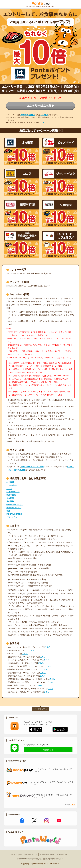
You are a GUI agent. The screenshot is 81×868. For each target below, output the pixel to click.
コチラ (73, 805)
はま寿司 (10, 482)
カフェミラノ (12, 517)
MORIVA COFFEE (14, 514)
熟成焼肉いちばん (14, 508)
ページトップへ (41, 709)
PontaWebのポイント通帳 (32, 467)
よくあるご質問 (16, 855)
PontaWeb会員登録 (28, 115)
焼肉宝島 (10, 501)
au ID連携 (44, 115)
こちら (42, 123)
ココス (9, 489)
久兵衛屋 (10, 498)
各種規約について (64, 855)
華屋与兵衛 (11, 495)
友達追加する (48, 750)
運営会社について (31, 855)
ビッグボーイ (12, 485)
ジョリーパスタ (13, 492)
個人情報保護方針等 (47, 855)
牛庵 (8, 511)
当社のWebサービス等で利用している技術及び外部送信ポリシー (40, 859)
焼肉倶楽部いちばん (15, 505)
